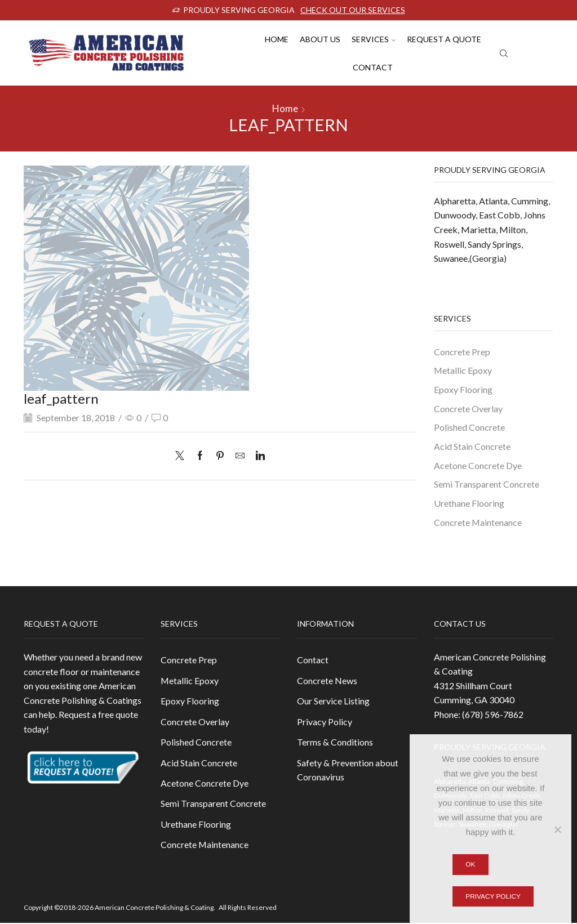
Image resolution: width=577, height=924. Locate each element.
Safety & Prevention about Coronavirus (348, 771)
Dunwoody (455, 215)
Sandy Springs (494, 244)
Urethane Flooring (469, 504)
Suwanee (451, 258)
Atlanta (493, 201)
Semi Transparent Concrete (487, 485)
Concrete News (327, 681)
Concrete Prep (462, 352)
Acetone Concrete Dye (478, 465)
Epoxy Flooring (463, 389)
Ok (470, 864)
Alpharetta (455, 201)
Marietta (478, 229)
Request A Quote (444, 39)
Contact (373, 67)
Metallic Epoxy (463, 370)
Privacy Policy (325, 722)
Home (277, 39)
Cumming (530, 201)
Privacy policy (493, 896)
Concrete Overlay (468, 409)
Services (374, 39)
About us (320, 39)
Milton (512, 229)
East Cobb (500, 215)
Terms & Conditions (335, 742)
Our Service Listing (333, 701)
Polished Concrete (469, 428)
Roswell (449, 244)
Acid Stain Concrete (472, 446)
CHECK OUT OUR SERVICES (353, 10)
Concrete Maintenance (478, 523)
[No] (557, 829)
